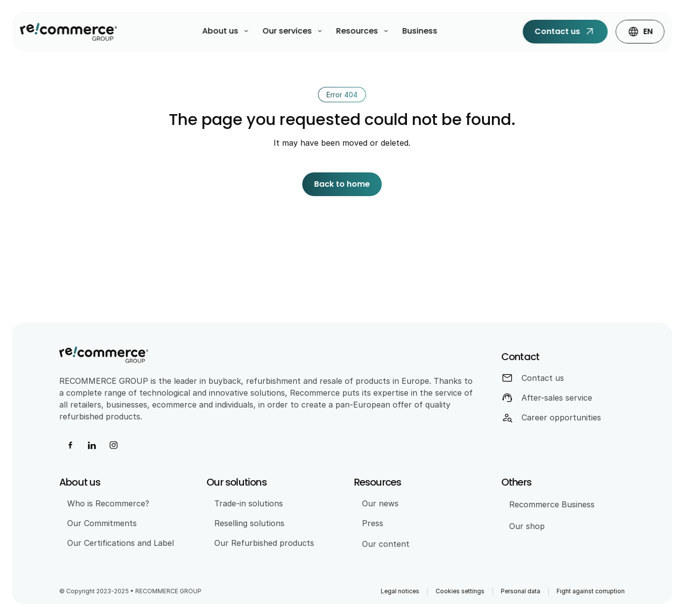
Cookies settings (460, 591)
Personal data (521, 591)
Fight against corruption (591, 591)
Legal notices (400, 591)
